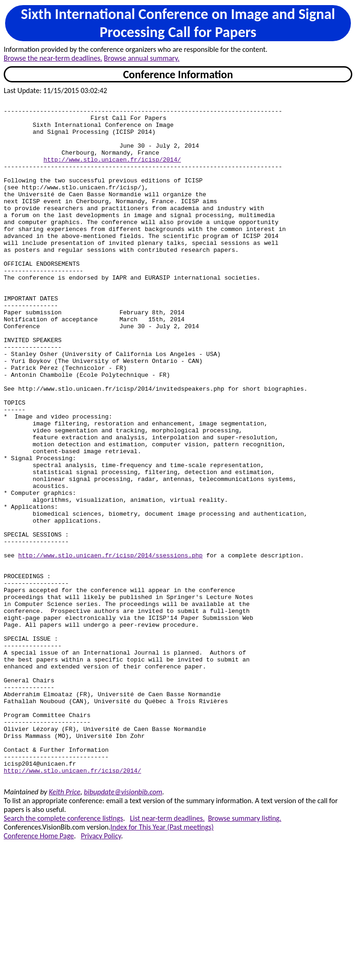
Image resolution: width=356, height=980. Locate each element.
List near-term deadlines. (167, 954)
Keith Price (64, 928)
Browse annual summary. (142, 58)
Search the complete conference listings (63, 954)
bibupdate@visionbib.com (123, 928)
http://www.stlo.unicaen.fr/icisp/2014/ (112, 172)
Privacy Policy (101, 972)
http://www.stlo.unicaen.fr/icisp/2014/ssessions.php (110, 647)
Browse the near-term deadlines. (53, 58)
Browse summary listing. (245, 954)
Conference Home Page (39, 972)
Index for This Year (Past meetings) (162, 963)
